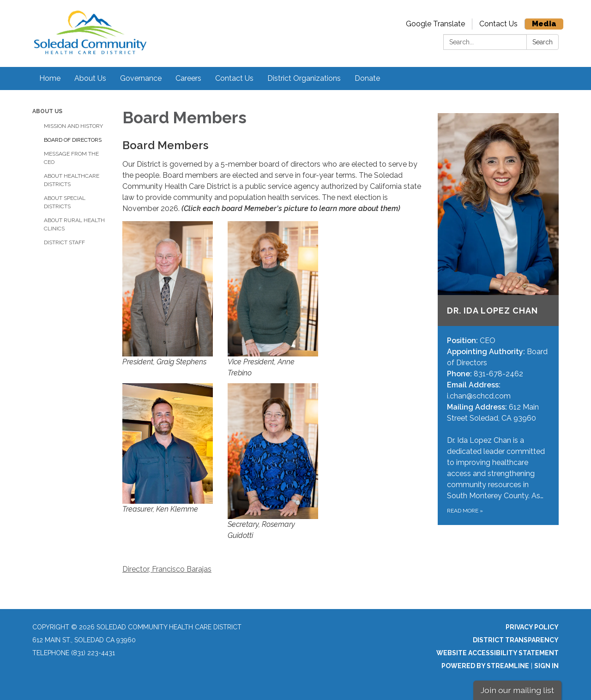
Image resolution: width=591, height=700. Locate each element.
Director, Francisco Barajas (167, 569)
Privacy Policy (532, 627)
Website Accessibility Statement (498, 653)
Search (543, 42)
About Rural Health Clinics (74, 224)
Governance (141, 78)
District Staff (64, 242)
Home (50, 78)
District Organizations (304, 78)
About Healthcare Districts (72, 180)
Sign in (546, 666)
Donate (367, 78)
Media (544, 24)
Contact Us (498, 24)
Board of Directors (73, 140)
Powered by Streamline (485, 666)
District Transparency (516, 640)
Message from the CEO (71, 158)
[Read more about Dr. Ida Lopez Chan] (498, 319)
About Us (90, 78)
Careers (188, 78)
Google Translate (435, 24)
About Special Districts (65, 202)
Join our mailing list (517, 690)
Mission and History (73, 126)
